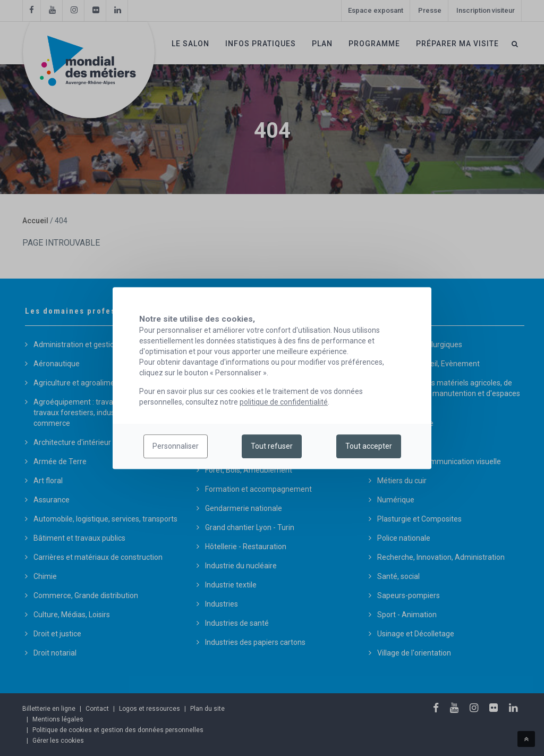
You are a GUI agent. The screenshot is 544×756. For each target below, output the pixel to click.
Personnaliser (176, 447)
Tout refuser (272, 447)
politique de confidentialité (284, 402)
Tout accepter (369, 447)
